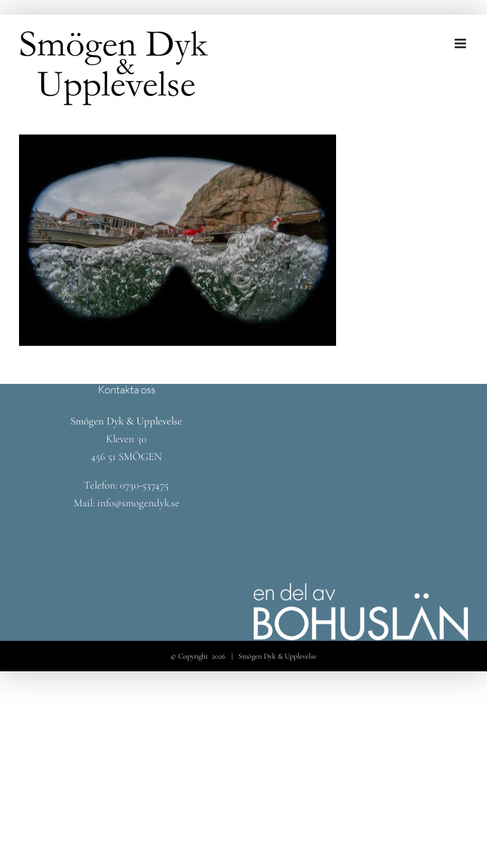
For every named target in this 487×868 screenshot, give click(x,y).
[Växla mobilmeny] (461, 43)
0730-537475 (144, 485)
